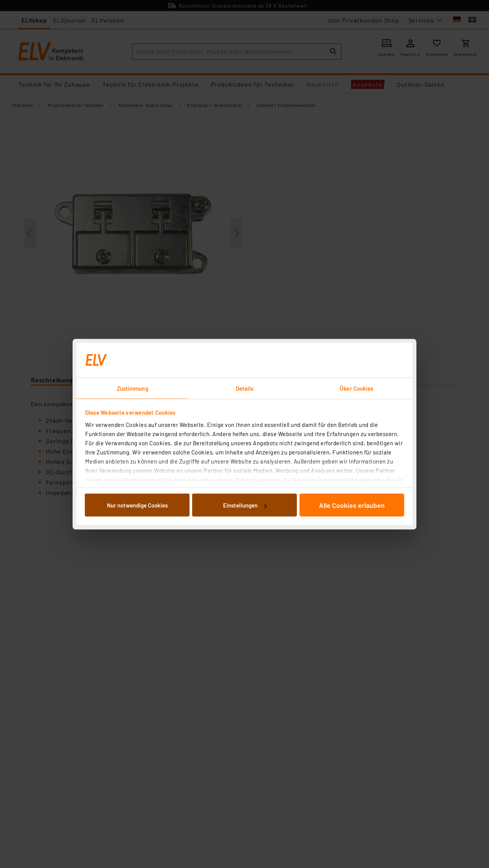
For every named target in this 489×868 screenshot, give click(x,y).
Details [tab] (245, 388)
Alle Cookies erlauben (352, 505)
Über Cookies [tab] (356, 388)
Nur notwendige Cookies (137, 505)
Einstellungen (245, 505)
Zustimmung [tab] (133, 388)
